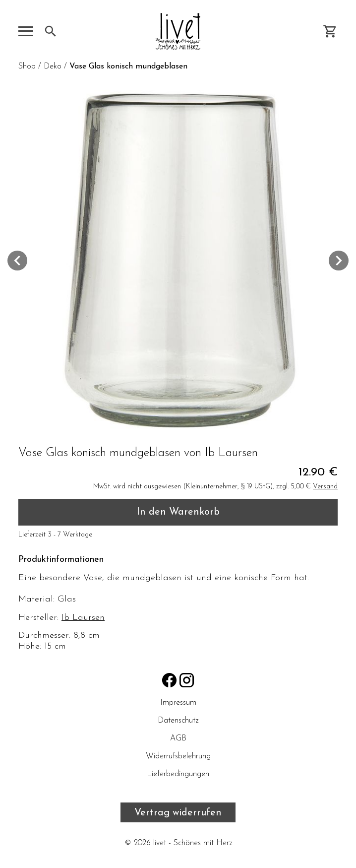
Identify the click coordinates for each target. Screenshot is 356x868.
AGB (178, 738)
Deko (53, 67)
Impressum (178, 703)
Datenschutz (178, 721)
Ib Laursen (83, 618)
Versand (325, 487)
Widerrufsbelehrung (178, 756)
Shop (27, 67)
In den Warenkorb (178, 512)
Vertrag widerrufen (178, 813)
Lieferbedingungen (178, 774)
